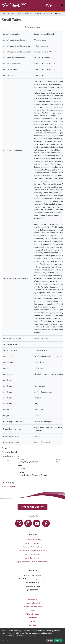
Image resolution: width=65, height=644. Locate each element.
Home (4, 13)
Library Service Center (32, 558)
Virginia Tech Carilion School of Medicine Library (32, 562)
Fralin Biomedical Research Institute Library (33, 551)
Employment (32, 599)
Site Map (32, 621)
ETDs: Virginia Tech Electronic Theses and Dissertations (22, 13)
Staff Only (33, 625)
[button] (50, 5)
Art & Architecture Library (32, 540)
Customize (6, 640)
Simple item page (33, 27)
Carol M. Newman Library (32, 543)
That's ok (58, 640)
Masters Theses (43, 13)
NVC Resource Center (32, 554)
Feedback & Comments (33, 603)
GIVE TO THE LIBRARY (33, 507)
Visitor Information (32, 614)
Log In (55, 5)
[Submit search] (47, 5)
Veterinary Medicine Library (32, 547)
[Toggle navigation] (62, 5)
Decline (50, 640)
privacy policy (31, 636)
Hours (32, 610)
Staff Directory (32, 618)
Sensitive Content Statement (32, 607)
